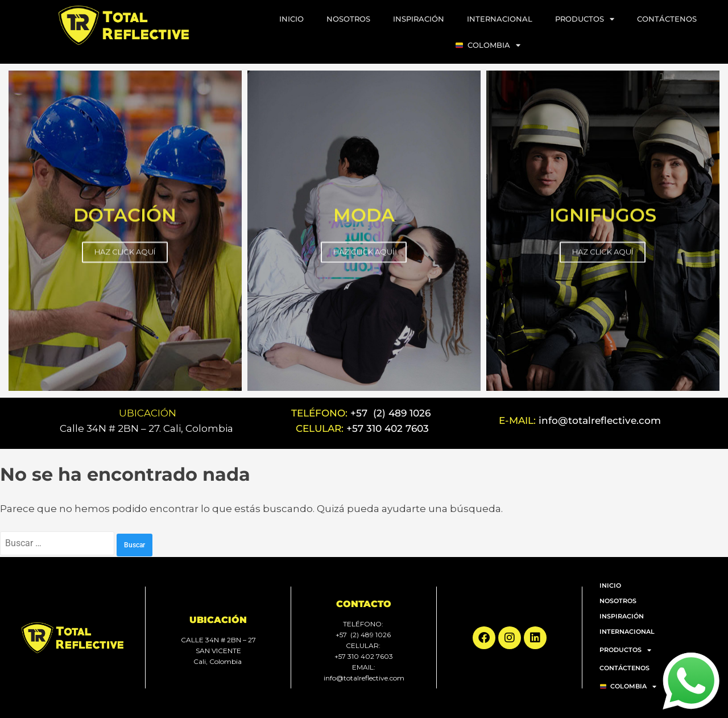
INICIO (291, 19)
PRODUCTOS (585, 19)
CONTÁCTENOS (667, 19)
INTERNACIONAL (500, 19)
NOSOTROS (348, 19)
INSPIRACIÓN (419, 19)
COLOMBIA (488, 45)
